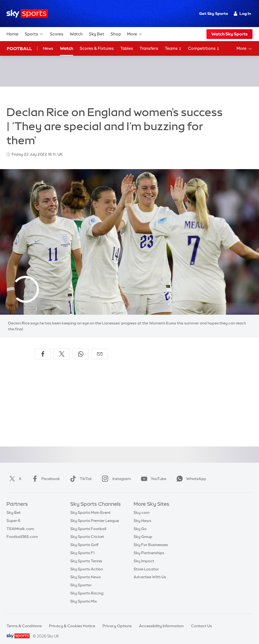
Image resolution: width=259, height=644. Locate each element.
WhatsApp (190, 472)
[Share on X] (62, 347)
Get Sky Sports (213, 14)
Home (12, 34)
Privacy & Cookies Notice (72, 619)
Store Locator (146, 563)
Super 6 (13, 514)
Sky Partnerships (149, 546)
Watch (76, 34)
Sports (34, 34)
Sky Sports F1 (82, 546)
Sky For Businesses (151, 538)
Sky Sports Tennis (86, 554)
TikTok (80, 472)
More (135, 34)
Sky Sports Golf (84, 538)
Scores (57, 34)
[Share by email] (100, 347)
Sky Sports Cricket (87, 530)
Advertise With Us (150, 570)
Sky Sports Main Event (90, 506)
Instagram (115, 472)
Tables (127, 48)
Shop (116, 34)
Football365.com (22, 530)
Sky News (142, 514)
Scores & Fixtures (97, 48)
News (48, 48)
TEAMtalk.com (20, 522)
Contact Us (201, 619)
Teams (173, 49)
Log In (242, 14)
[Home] (27, 14)
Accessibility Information (161, 619)
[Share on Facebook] (43, 347)
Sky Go (140, 522)
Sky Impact (144, 554)
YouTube (153, 472)
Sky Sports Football (88, 522)
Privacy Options (117, 619)
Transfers (149, 48)
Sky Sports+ (81, 579)
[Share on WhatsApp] (81, 347)
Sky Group (143, 530)
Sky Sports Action (87, 563)
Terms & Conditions (24, 619)
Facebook (45, 472)
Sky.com (142, 506)
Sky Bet (97, 34)
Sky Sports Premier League (95, 514)
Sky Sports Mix (84, 595)
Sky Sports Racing (87, 587)
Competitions (204, 49)
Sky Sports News (85, 570)
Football (19, 48)
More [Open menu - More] (245, 49)
